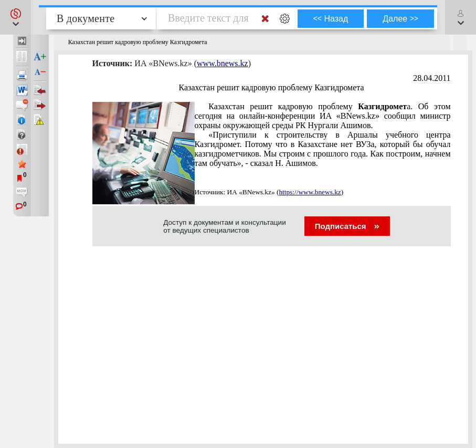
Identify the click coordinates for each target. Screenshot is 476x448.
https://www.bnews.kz (310, 192)
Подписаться (347, 226)
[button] (15, 17)
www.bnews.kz (223, 63)
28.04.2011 (432, 78)
